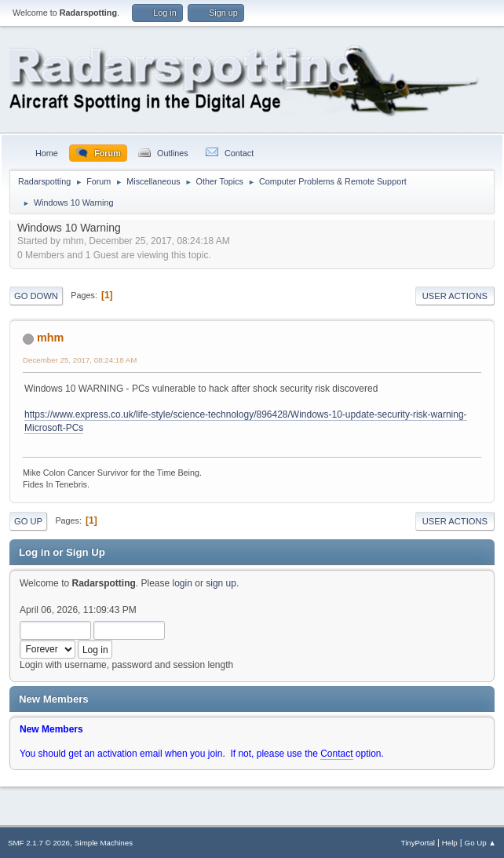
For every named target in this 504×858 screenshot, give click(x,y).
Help (450, 843)
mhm (50, 338)
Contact (336, 754)
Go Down (36, 296)
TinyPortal (418, 843)
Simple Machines (104, 843)
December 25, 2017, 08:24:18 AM (80, 360)
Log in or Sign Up (62, 552)
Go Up (28, 521)
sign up (221, 583)
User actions (455, 296)
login (183, 583)
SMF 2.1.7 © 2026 (39, 843)
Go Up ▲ (480, 843)
